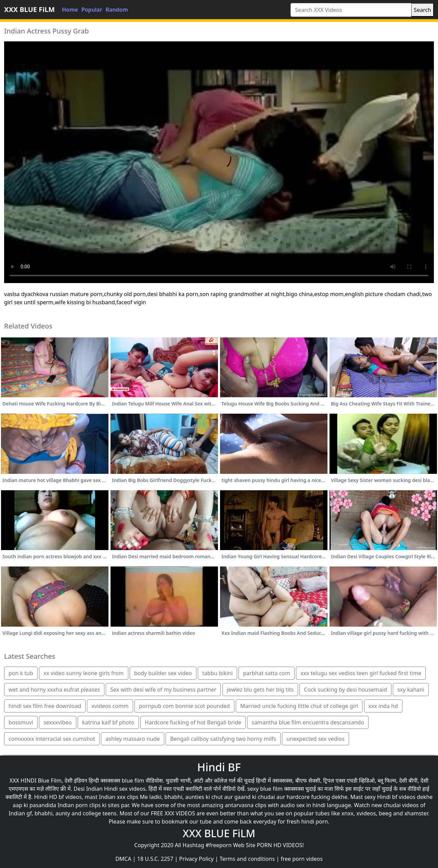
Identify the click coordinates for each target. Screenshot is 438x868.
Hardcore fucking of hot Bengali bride (193, 722)
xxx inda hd (383, 706)
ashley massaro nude (133, 739)
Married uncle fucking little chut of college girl (299, 706)
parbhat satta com (267, 673)
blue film (133, 780)
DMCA (123, 859)
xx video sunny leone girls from (84, 673)
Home (70, 10)
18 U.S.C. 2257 (155, 859)
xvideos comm (110, 706)
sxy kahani (411, 690)
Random (117, 10)
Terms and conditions (247, 859)
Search (422, 10)
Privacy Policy (197, 859)
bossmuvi (21, 722)
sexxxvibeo (58, 722)
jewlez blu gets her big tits (260, 690)
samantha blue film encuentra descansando (308, 722)
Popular (92, 10)
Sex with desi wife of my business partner (163, 690)
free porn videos (302, 859)
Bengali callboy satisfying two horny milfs (223, 739)
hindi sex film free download (45, 706)
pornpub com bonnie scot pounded (184, 706)
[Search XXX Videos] (351, 10)
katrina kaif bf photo (108, 722)
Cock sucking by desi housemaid (345, 690)
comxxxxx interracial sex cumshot (52, 739)
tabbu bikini (217, 673)
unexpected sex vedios (315, 739)
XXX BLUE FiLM (29, 9)
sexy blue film (265, 789)
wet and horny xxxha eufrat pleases (54, 690)
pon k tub (21, 673)
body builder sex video (163, 673)
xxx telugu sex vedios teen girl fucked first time (361, 673)
